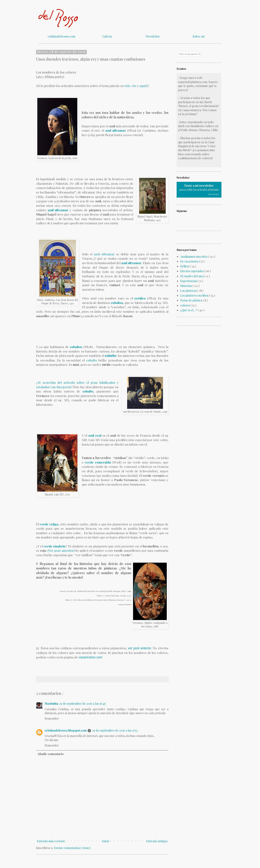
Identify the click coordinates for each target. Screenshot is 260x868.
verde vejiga (49, 524)
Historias (186, 286)
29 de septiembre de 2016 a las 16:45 (82, 703)
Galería (107, 36)
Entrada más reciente (51, 841)
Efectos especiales (192, 271)
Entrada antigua (157, 841)
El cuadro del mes (192, 276)
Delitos (185, 266)
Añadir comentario (51, 754)
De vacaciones (190, 261)
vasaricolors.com (90, 657)
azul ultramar (58, 210)
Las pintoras (189, 291)
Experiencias (189, 281)
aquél (143, 86)
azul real (95, 435)
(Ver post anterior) (61, 550)
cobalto (111, 356)
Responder (52, 718)
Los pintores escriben (195, 295)
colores (185, 305)
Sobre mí (199, 36)
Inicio (106, 841)
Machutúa (51, 703)
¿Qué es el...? (189, 310)
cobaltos (117, 303)
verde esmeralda (99, 462)
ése (134, 86)
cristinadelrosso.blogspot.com (66, 730)
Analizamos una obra (194, 256)
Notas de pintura (192, 300)
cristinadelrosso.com (61, 36)
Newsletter (153, 36)
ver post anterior (140, 648)
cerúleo (140, 298)
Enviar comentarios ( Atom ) (72, 848)
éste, (128, 86)
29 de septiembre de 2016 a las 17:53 (115, 730)
